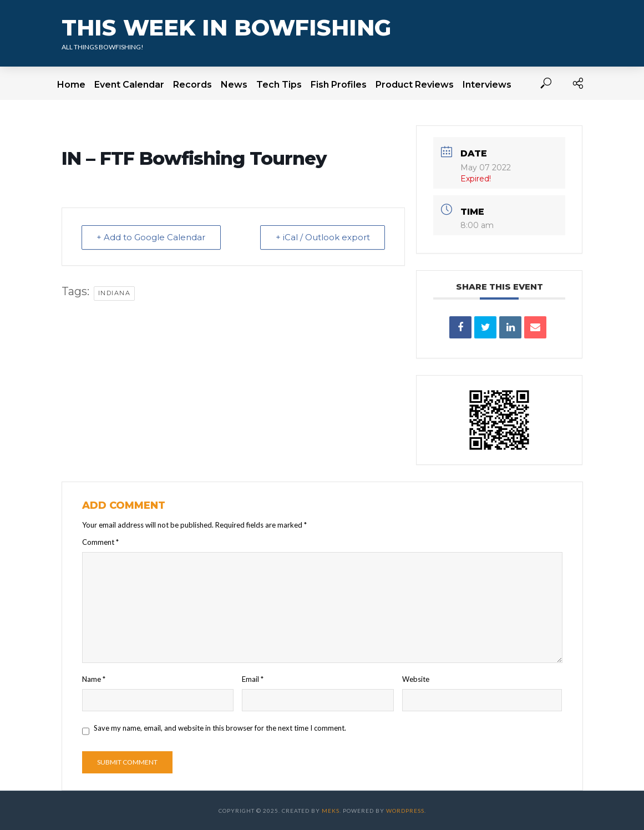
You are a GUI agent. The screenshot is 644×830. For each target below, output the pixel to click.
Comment (100, 542)
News (234, 85)
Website (416, 679)
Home (71, 85)
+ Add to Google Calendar (152, 237)
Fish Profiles (339, 85)
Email (253, 679)
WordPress (405, 811)
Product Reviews (415, 85)
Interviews (487, 85)
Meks (331, 811)
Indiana (115, 293)
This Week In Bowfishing (226, 27)
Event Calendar (129, 85)
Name (94, 679)
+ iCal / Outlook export (322, 237)
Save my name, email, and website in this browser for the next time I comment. (220, 728)
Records (192, 85)
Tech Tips (279, 85)
